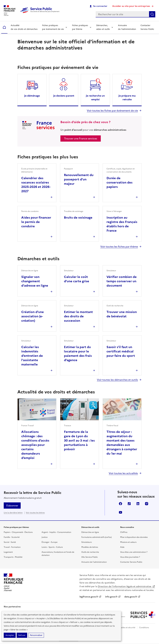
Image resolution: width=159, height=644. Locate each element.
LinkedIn (138, 504)
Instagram (147, 504)
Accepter (10, 635)
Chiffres (124, 532)
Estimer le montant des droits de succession (78, 316)
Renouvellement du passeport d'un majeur (79, 179)
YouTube (120, 512)
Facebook (120, 504)
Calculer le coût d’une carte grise (77, 279)
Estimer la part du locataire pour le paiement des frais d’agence (78, 354)
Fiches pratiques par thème (80, 27)
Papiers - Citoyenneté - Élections (18, 532)
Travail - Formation (12, 547)
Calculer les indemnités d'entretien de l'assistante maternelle (32, 356)
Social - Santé (10, 542)
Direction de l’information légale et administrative (126, 586)
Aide (122, 547)
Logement (8, 552)
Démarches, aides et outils (103, 27)
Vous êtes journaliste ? (130, 557)
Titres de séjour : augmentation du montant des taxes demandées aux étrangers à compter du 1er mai (122, 443)
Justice (45, 537)
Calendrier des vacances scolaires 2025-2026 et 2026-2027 (36, 185)
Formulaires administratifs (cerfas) (97, 537)
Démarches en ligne (90, 532)
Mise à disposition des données (134, 537)
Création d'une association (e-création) (33, 316)
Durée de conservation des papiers (119, 182)
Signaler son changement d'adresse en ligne (35, 281)
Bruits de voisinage (78, 218)
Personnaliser (36, 635)
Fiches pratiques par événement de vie (53, 27)
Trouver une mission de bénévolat (122, 314)
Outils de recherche (90, 552)
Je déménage (32, 96)
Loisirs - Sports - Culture (52, 547)
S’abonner (12, 506)
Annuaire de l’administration (127, 27)
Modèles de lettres (90, 547)
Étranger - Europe (50, 542)
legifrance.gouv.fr (90, 597)
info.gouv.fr (113, 597)
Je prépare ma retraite (127, 98)
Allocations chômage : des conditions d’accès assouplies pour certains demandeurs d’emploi (35, 445)
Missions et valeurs (128, 542)
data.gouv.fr (132, 597)
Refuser (22, 635)
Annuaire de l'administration (94, 562)
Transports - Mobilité (13, 557)
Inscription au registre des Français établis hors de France (122, 224)
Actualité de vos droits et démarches (24, 27)
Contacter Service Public (147, 27)
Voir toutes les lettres (35, 513)
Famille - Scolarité (12, 537)
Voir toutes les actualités (123, 473)
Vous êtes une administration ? (134, 552)
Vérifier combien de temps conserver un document (122, 281)
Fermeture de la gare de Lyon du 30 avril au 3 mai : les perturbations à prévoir (79, 440)
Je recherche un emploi (95, 98)
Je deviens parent (64, 96)
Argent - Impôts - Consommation (56, 532)
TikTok (129, 504)
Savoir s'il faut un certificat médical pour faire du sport (121, 351)
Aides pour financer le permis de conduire (36, 222)
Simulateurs (87, 542)
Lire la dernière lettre (13, 513)
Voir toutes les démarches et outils (117, 380)
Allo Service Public (90, 557)
